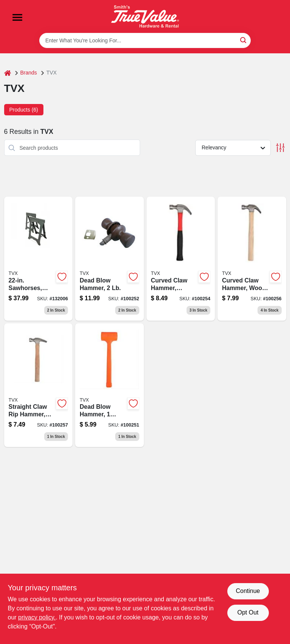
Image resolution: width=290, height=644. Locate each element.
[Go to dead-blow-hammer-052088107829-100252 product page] (110, 259)
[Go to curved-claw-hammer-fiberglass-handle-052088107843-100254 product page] (181, 259)
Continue (248, 591)
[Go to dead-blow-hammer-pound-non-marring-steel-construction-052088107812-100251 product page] (110, 385)
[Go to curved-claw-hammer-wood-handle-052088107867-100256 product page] (252, 259)
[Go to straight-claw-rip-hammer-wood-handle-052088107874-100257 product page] (39, 385)
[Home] (8, 73)
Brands (29, 73)
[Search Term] (145, 40)
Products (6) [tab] (24, 110)
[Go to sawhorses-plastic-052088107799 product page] (39, 259)
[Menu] (17, 17)
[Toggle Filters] (280, 148)
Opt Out (248, 612)
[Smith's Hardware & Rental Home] (145, 16)
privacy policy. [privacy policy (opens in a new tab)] (37, 617)
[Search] (244, 40)
